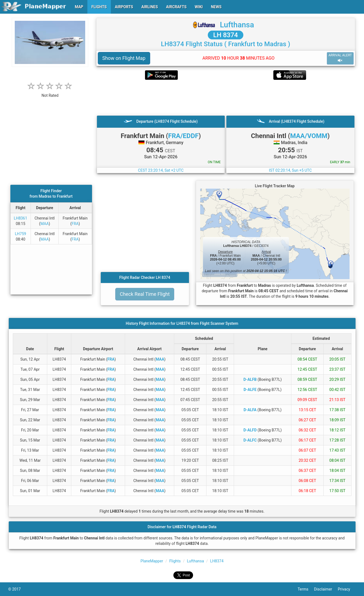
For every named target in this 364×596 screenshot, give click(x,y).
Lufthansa (237, 25)
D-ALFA (250, 410)
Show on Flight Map (124, 58)
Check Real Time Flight (145, 294)
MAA (45, 224)
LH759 (21, 234)
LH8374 (217, 561)
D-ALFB (250, 379)
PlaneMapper (152, 561)
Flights (175, 561)
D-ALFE (250, 390)
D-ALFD (250, 430)
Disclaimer (326, 589)
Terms (306, 589)
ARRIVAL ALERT (340, 58)
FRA (75, 224)
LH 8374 (226, 35)
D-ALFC (250, 440)
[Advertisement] (226, 98)
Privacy (347, 589)
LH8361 (21, 218)
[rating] (50, 93)
